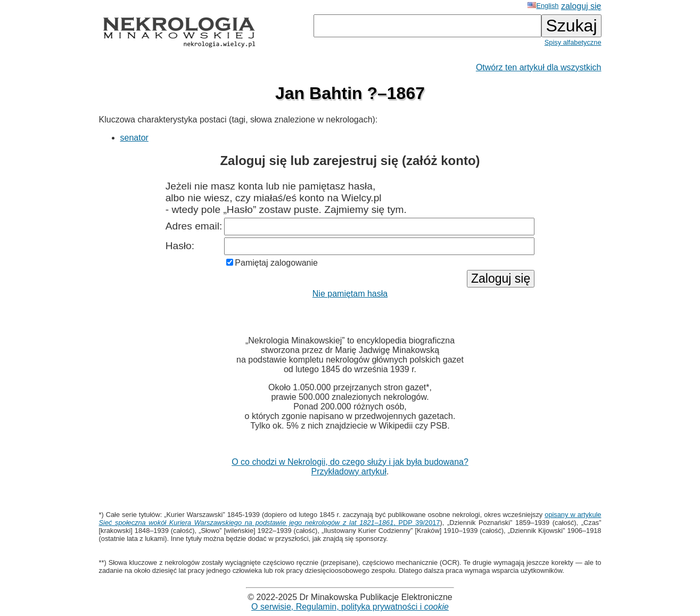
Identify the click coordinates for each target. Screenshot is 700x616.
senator (134, 138)
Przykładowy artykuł (349, 471)
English (543, 6)
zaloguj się (581, 6)
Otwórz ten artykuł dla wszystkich (539, 67)
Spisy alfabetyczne (573, 42)
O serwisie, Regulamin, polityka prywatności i (350, 607)
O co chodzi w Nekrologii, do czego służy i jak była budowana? (350, 462)
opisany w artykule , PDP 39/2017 (350, 519)
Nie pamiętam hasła (350, 294)
